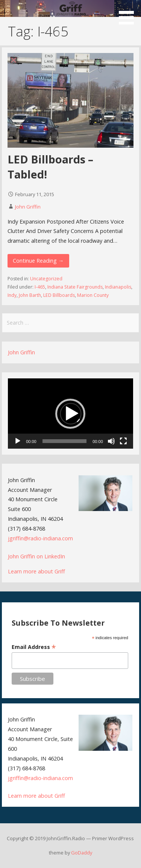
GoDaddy (82, 853)
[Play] (18, 441)
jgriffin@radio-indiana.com (40, 538)
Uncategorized (46, 279)
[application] (70, 414)
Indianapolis (118, 287)
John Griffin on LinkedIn (36, 556)
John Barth (30, 295)
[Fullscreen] (123, 441)
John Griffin (28, 207)
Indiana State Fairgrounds (75, 287)
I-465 (40, 287)
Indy (12, 295)
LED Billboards (59, 295)
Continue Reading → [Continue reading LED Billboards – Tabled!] (38, 261)
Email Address (34, 647)
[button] (129, 14)
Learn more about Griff (36, 571)
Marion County (93, 295)
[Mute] (111, 441)
